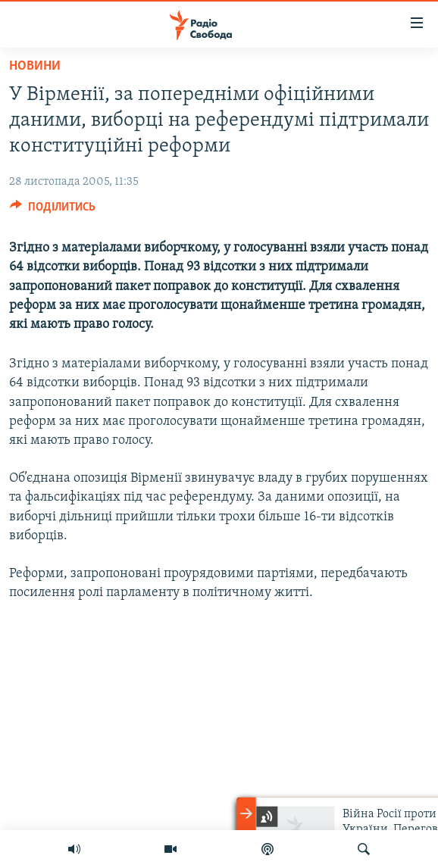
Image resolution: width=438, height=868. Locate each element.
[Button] (53, 211)
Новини (35, 66)
